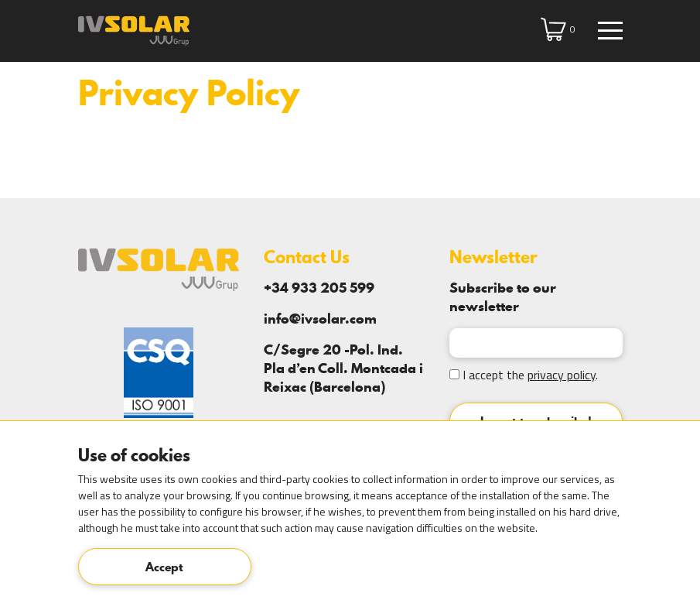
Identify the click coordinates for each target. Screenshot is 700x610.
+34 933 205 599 (319, 288)
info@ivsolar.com (320, 319)
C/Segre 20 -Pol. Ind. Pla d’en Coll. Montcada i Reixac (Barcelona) (343, 368)
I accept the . (524, 375)
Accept (164, 567)
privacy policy (562, 375)
